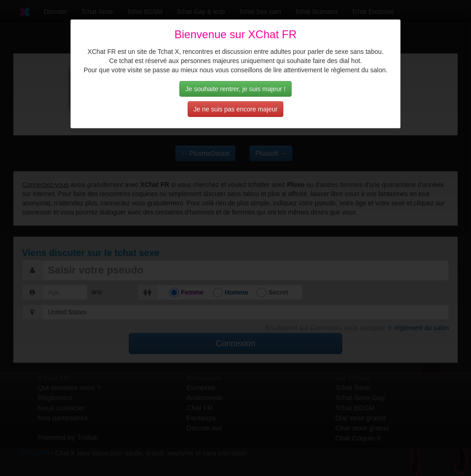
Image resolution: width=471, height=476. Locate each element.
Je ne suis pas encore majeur (236, 109)
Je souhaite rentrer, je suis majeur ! (235, 89)
